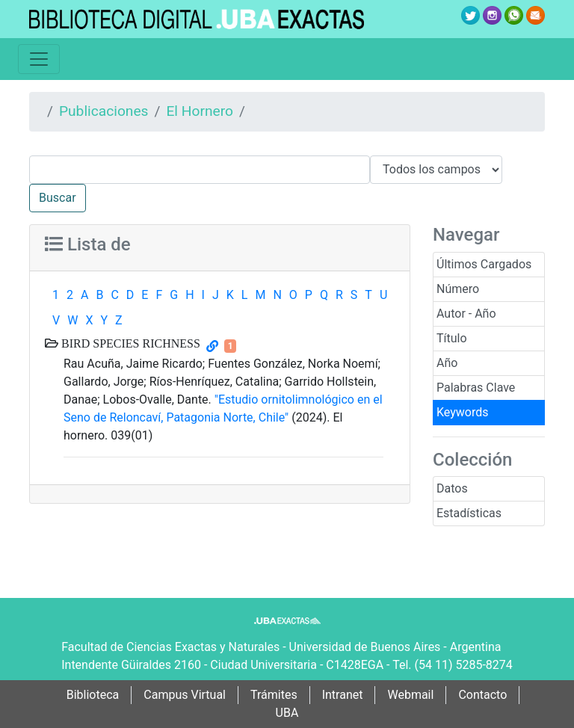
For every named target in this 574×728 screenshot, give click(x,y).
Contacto (482, 695)
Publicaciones (104, 111)
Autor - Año (466, 314)
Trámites (274, 695)
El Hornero (200, 111)
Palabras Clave (476, 388)
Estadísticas (469, 513)
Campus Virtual (185, 695)
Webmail (410, 695)
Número (458, 289)
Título (452, 338)
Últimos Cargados (484, 264)
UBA (287, 713)
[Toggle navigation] (39, 59)
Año (447, 363)
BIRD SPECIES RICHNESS (129, 343)
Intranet (343, 695)
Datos (452, 488)
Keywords (463, 412)
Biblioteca (93, 695)
